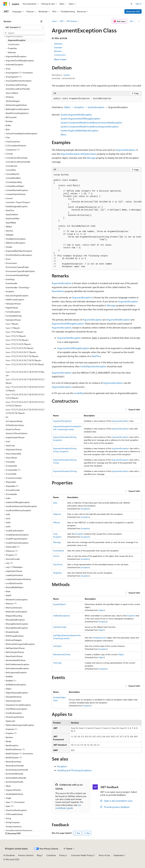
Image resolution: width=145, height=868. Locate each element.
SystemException (96, 107)
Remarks (58, 51)
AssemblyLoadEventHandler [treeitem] (18, 89)
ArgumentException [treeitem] (17, 40)
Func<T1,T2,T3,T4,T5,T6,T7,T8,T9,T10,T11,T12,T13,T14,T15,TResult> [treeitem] (25, 404)
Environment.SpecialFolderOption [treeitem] (20, 271)
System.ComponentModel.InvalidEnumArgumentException (90, 126)
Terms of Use (104, 855)
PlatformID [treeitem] (10, 721)
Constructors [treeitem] (14, 44)
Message (91, 158)
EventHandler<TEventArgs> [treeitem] (18, 287)
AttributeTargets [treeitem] (13, 101)
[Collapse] (41, 21)
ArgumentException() (62, 421)
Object (67, 107)
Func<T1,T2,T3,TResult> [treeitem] (16, 336)
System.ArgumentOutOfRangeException (80, 119)
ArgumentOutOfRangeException (68, 324)
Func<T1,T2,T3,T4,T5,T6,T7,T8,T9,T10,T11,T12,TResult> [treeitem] (25, 381)
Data (55, 503)
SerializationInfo (99, 638)
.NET (62, 21)
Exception (79, 107)
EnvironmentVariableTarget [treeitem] (17, 275)
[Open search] (132, 4)
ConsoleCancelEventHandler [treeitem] (18, 162)
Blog (39, 855)
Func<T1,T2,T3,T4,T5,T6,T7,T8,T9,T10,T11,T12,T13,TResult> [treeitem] (25, 389)
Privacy (62, 855)
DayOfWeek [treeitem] (11, 223)
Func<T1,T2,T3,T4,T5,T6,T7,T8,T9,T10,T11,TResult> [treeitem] (25, 374)
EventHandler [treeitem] (12, 283)
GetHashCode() (60, 627)
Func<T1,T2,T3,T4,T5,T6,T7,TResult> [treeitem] (21, 352)
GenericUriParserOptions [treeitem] (17, 433)
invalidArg (79, 393)
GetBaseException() (61, 616)
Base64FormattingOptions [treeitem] (17, 113)
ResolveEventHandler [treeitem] (15, 766)
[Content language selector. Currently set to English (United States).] (16, 849)
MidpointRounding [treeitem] (14, 616)
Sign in (139, 4)
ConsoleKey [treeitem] (11, 170)
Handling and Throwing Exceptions (74, 770)
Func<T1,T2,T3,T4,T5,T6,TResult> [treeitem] (20, 348)
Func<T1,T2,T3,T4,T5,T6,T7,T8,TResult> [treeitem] (22, 356)
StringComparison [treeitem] (14, 826)
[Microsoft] (5, 4)
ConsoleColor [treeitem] (12, 166)
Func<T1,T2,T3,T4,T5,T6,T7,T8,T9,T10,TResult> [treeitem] (25, 366)
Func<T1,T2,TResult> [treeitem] (15, 332)
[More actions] (139, 21)
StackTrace (58, 564)
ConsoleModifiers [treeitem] (13, 178)
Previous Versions (26, 855)
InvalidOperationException (93, 366)
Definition (58, 44)
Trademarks (118, 855)
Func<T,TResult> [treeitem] (13, 328)
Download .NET (133, 11)
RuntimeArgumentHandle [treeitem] (17, 770)
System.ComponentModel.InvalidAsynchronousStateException (91, 122)
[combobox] (24, 27)
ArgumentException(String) (65, 471)
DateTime (96, 356)
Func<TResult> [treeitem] (12, 324)
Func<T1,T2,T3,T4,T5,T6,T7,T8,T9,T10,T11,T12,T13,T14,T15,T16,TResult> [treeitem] (25, 411)
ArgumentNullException (118, 320)
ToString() (57, 663)
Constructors (60, 55)
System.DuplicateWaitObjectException (79, 130)
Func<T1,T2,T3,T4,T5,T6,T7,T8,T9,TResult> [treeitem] (24, 360)
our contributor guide (68, 806)
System (67, 75)
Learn (54, 21)
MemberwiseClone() (62, 654)
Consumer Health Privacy (82, 855)
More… (64, 134)
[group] (97, 221)
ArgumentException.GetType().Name (78, 154)
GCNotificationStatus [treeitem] (15, 425)
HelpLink (57, 514)
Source (56, 556)
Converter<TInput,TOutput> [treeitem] (18, 202)
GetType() (57, 646)
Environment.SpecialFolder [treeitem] (17, 267)
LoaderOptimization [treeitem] (14, 575)
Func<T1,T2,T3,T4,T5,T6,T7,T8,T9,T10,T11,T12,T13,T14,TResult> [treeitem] (25, 396)
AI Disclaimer (9, 855)
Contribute (51, 855)
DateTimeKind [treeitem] (12, 214)
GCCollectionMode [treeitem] (14, 421)
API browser (72, 21)
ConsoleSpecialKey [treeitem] (14, 182)
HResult (56, 522)
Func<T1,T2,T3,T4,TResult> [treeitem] (17, 340)
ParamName (58, 291)
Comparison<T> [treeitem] (13, 150)
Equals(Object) (59, 604)
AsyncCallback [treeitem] (12, 93)
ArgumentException (126, 150)
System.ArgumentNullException (76, 115)
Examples (58, 47)
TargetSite (57, 573)
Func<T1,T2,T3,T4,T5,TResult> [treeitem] (19, 344)
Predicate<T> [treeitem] (12, 729)
